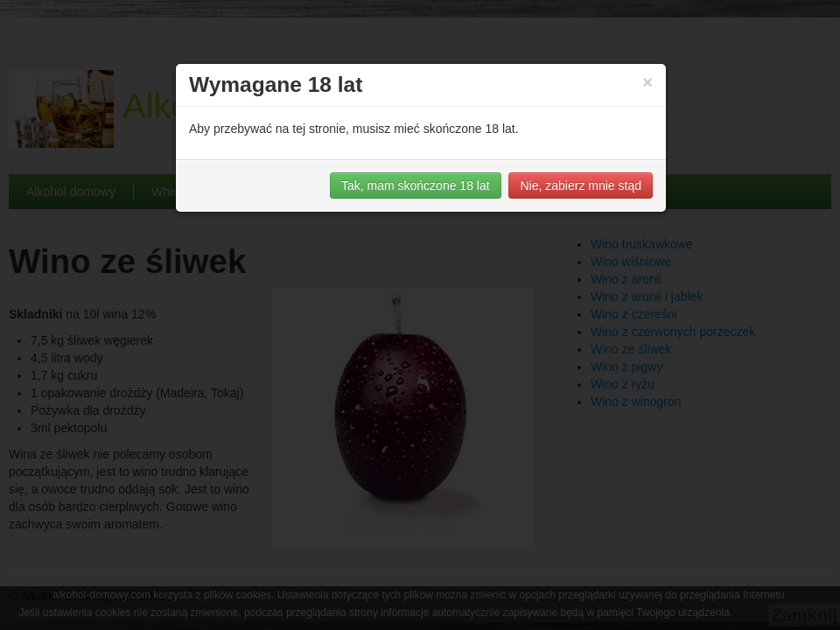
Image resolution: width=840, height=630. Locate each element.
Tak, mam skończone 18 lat (416, 185)
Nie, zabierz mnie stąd (581, 185)
